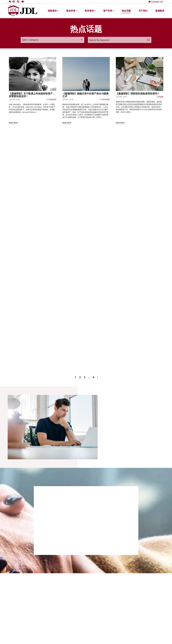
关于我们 (143, 11)
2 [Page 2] (80, 377)
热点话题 (126, 11)
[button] (10, 2)
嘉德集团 (160, 11)
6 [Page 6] (94, 377)
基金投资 (71, 11)
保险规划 (52, 11)
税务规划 (89, 11)
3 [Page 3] (85, 377)
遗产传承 (108, 11)
